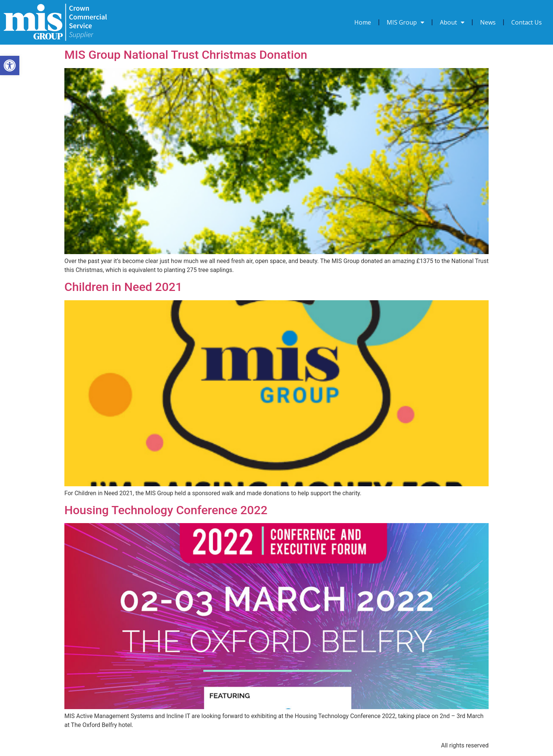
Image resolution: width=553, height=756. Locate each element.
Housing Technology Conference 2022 (166, 510)
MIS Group (405, 22)
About (452, 22)
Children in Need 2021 (123, 287)
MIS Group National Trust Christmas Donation (186, 55)
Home (363, 22)
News (488, 22)
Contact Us (527, 22)
